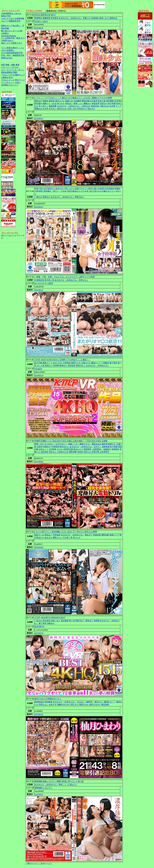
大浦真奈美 (39, 280)
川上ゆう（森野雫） (85, 702)
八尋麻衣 (105, 363)
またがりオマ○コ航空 (44, 283)
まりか (60, 449)
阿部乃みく (80, 197)
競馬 (3, 65)
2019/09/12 (39, 290)
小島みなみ (104, 106)
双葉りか (87, 18)
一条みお (38, 197)
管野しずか (39, 444)
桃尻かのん (84, 704)
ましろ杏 (41, 365)
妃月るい (53, 109)
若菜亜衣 (115, 449)
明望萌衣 (38, 18)
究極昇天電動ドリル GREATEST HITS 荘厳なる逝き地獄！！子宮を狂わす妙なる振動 (71, 441)
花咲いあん (56, 621)
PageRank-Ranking (9, 36)
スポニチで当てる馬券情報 (13, 18)
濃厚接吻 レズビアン (43, 788)
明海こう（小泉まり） (68, 785)
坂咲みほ (113, 18)
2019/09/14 (39, 118)
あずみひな (64, 18)
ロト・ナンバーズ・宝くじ (13, 70)
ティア (119, 106)
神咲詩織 (85, 101)
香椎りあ (69, 101)
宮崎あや (47, 447)
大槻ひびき (86, 363)
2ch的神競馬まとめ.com (11, 13)
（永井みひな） (76, 18)
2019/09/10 (39, 375)
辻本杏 (45, 109)
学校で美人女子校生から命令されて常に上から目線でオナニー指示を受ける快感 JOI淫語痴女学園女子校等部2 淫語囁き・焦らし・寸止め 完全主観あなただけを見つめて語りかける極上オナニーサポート (78, 191)
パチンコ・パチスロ (10, 67)
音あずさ (91, 109)
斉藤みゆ (38, 109)
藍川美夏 (112, 104)
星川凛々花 (49, 280)
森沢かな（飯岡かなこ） (105, 702)
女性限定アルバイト (10, 85)
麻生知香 (105, 704)
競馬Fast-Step (7, 58)
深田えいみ (39, 535)
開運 (15, 72)
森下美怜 (113, 363)
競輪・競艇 (10, 65)
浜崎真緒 (106, 447)
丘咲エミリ (44, 449)
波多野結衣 (39, 702)
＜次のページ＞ (46, 863)
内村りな (87, 452)
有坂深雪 (96, 104)
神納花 (45, 101)
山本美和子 (105, 452)
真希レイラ (114, 535)
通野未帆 (73, 452)
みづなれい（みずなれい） (56, 444)
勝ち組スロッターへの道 (12, 31)
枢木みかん (64, 447)
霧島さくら (47, 363)
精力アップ (20, 80)
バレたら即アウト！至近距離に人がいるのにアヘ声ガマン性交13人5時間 (66, 532)
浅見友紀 (45, 452)
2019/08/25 (39, 714)
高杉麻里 (65, 621)
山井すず (53, 704)
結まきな (48, 537)
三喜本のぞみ (63, 452)
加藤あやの (62, 704)
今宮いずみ (72, 109)
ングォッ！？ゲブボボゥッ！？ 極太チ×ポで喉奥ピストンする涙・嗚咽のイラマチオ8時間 (73, 98)
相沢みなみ (62, 109)
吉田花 (40, 447)
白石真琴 (94, 101)
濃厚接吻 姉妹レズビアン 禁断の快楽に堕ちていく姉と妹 (59, 781)
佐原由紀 (95, 18)
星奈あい (69, 104)
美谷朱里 (46, 621)
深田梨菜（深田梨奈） (93, 449)
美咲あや (38, 101)
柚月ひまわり (95, 704)
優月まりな (60, 101)
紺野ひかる (76, 363)
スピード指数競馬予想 (11, 21)
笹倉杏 (80, 452)
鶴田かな (112, 444)
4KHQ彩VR (39, 627)
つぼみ (54, 104)
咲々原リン (44, 106)
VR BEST (38, 369)
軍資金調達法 (7, 72)
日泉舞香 (77, 101)
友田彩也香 (68, 449)
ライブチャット (8, 82)
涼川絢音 (53, 449)
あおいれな (58, 363)
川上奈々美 (68, 537)
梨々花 (72, 621)
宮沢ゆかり (82, 109)
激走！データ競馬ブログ (12, 43)
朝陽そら (46, 104)
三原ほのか (86, 106)
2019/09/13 (39, 207)
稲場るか (46, 197)
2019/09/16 (39, 28)
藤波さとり (96, 363)
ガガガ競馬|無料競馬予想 (12, 53)
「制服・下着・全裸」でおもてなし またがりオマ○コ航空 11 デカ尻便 (65, 277)
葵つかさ (61, 104)
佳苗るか (104, 104)
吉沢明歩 (118, 101)
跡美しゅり (78, 104)
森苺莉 (52, 101)
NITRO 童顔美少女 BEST (45, 15)
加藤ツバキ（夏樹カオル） (80, 444)
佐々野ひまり (73, 704)
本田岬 (56, 365)
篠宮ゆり (63, 365)
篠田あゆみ (96, 444)
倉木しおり (104, 18)
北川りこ (97, 447)
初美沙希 (96, 452)
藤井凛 (105, 444)
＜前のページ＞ (32, 863)
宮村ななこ (83, 280)
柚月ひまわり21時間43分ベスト (48, 699)
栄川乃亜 (38, 363)
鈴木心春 (102, 101)
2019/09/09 (39, 462)
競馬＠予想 (6, 16)
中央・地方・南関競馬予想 (13, 55)
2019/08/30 (39, 633)
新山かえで (78, 449)
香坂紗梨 (97, 535)
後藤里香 (46, 18)
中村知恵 (57, 535)
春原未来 (95, 106)
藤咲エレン (58, 537)
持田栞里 (71, 365)
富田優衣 (38, 104)
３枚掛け (5, 33)
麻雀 (17, 65)
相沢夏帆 (110, 101)
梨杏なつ (49, 365)
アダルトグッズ (8, 80)
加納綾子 (107, 449)
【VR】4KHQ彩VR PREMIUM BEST (50, 617)
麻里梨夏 (53, 106)
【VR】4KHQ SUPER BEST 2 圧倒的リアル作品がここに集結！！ (62, 360)
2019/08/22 (39, 794)
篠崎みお (87, 104)
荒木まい (53, 452)
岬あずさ (89, 535)
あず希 (112, 106)
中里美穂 (55, 447)
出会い (18, 82)
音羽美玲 (55, 18)
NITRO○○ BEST (41, 21)
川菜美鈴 (67, 363)
